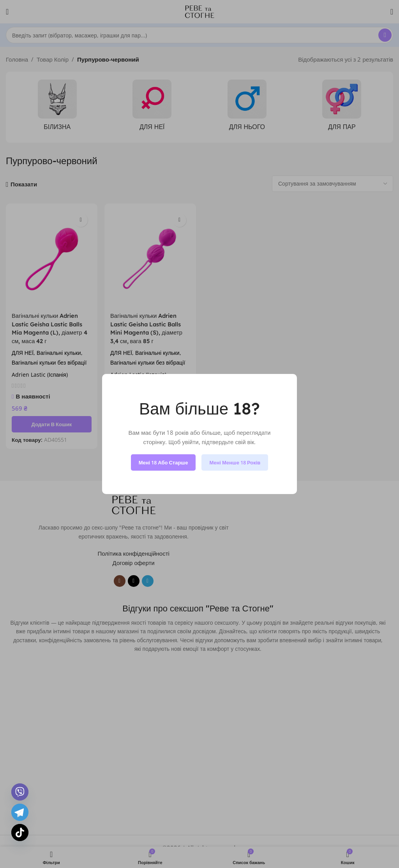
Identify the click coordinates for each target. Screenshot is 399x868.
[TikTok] (20, 833)
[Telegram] (20, 812)
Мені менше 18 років (235, 462)
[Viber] (20, 792)
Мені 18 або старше (163, 462)
